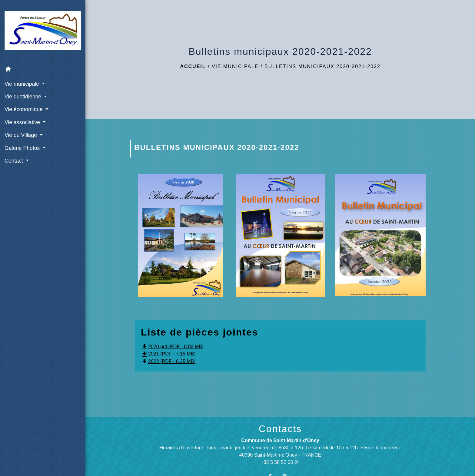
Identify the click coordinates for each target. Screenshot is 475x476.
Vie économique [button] (24, 109)
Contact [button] (15, 161)
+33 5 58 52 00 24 (280, 462)
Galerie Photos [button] (23, 148)
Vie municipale (235, 66)
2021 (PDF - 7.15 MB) (168, 354)
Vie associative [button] (23, 122)
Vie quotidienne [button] (24, 97)
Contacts (280, 429)
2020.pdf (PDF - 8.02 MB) (172, 347)
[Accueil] (43, 31)
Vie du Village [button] (22, 135)
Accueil (193, 66)
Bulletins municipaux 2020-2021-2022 (322, 66)
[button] (43, 70)
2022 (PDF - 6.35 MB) (168, 361)
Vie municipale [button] (23, 84)
